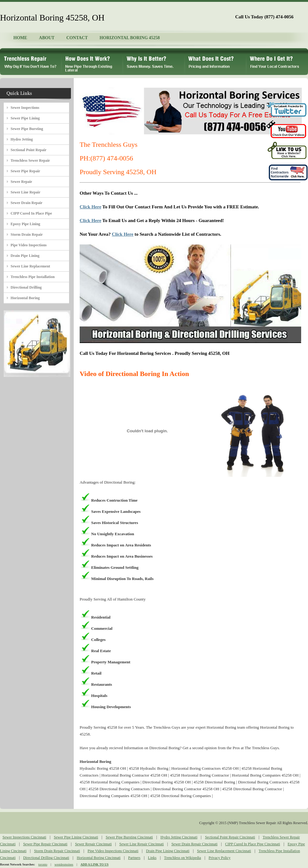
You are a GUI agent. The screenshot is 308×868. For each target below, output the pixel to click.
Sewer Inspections (25, 108)
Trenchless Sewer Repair (30, 160)
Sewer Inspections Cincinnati (24, 837)
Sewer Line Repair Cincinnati (142, 844)
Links (152, 858)
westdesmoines (64, 864)
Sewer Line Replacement (30, 266)
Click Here (90, 207)
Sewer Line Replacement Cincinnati (224, 851)
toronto (43, 864)
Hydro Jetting (22, 139)
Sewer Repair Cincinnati (93, 844)
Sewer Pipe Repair (25, 171)
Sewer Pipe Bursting (27, 129)
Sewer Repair (21, 182)
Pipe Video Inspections (29, 245)
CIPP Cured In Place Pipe (31, 213)
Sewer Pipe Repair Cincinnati (45, 844)
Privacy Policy (220, 858)
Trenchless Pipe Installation (33, 277)
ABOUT (47, 38)
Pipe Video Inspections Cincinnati (113, 851)
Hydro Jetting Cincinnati (179, 837)
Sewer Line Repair (26, 192)
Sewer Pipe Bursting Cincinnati (129, 837)
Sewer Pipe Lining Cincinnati (76, 837)
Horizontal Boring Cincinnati (99, 858)
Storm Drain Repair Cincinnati (57, 851)
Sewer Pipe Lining (25, 118)
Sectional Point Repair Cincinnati (230, 837)
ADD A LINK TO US (95, 864)
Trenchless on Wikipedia (182, 858)
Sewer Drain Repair (26, 203)
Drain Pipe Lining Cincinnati (168, 851)
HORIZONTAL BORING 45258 (130, 38)
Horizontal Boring (25, 298)
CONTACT (77, 38)
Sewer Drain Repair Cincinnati (194, 844)
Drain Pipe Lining (25, 256)
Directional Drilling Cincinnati (46, 858)
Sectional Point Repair (28, 150)
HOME (20, 38)
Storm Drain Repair (27, 234)
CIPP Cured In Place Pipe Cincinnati (253, 844)
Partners (134, 858)
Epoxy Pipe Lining (25, 224)
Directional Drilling (26, 287)
